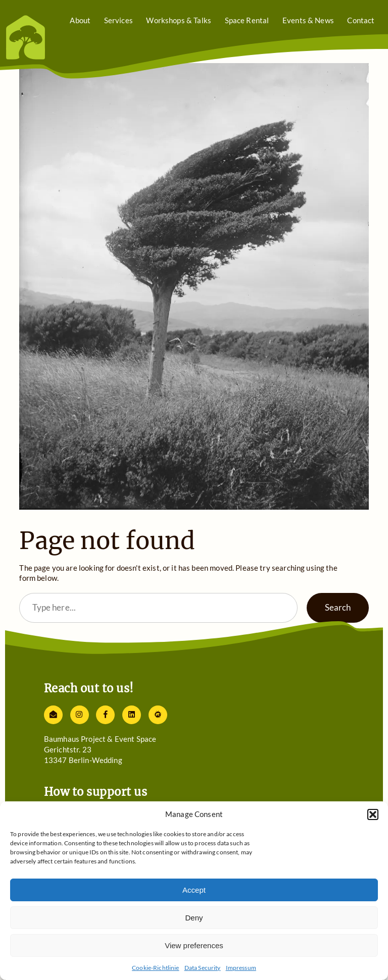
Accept (194, 890)
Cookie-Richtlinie (156, 968)
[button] (373, 814)
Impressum (241, 968)
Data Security (203, 968)
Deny (194, 918)
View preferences (194, 945)
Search (338, 607)
